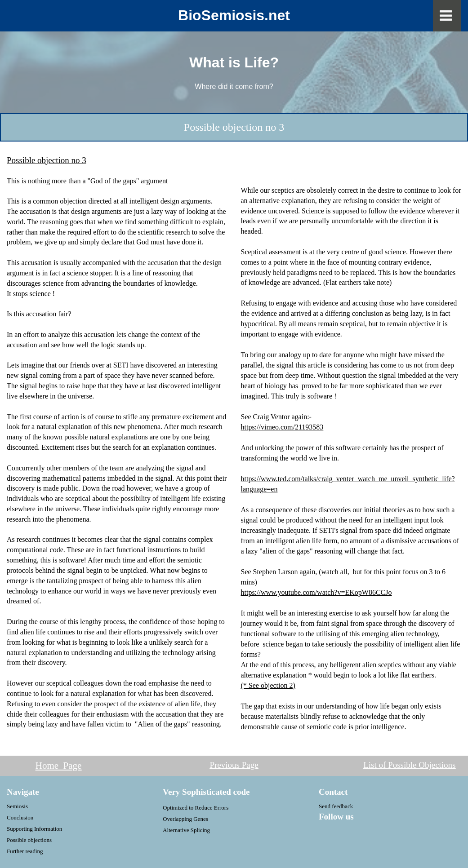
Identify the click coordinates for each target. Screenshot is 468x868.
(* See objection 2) (268, 685)
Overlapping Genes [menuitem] (185, 819)
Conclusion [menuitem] (20, 817)
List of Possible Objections (409, 765)
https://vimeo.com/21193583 (282, 427)
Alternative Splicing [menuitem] (186, 830)
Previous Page (234, 765)
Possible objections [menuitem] (29, 840)
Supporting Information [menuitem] (34, 829)
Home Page (59, 766)
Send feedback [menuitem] (336, 806)
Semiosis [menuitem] (17, 806)
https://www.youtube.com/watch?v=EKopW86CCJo (316, 592)
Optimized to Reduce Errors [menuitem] (196, 808)
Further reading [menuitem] (25, 851)
